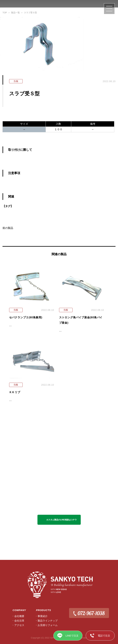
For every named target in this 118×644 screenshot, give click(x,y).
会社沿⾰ (19, 621)
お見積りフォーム (48, 625)
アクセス (19, 625)
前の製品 (8, 228)
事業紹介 (43, 616)
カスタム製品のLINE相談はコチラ (61, 520)
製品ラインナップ (48, 621)
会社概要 (19, 616)
